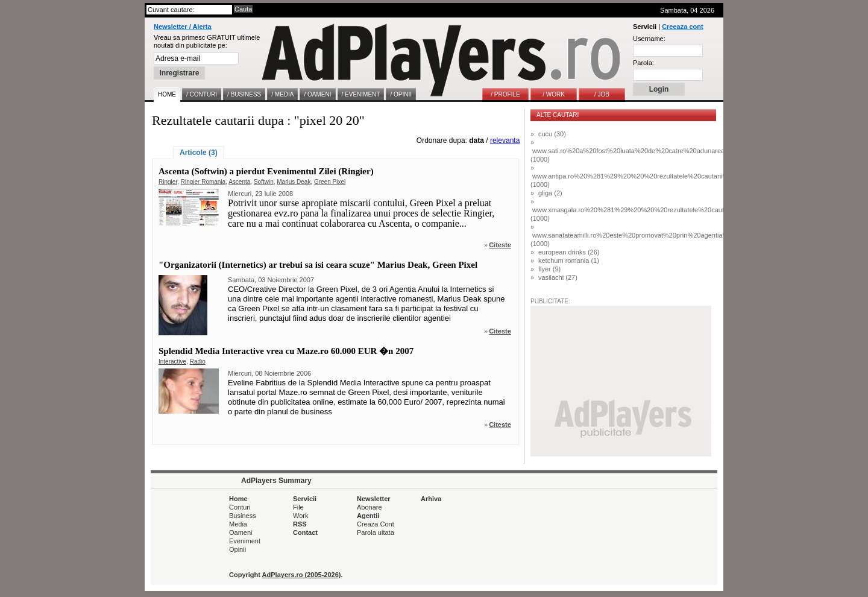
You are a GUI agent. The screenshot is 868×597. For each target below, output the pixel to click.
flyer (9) (549, 269)
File (298, 507)
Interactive (172, 362)
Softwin (264, 182)
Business (243, 516)
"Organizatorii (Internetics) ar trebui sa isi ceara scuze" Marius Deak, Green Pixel (318, 265)
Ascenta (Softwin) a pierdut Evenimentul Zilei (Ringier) (266, 171)
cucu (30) (552, 134)
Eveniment (245, 541)
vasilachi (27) (558, 277)
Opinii (237, 549)
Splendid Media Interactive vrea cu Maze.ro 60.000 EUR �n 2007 (286, 351)
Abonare (370, 507)
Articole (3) (199, 153)
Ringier (168, 182)
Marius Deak (294, 182)
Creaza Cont (376, 524)
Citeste (500, 245)
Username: (649, 39)
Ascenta (239, 182)
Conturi (240, 507)
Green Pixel (330, 182)
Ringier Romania (203, 182)
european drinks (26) (569, 252)
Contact (305, 532)
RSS (300, 524)
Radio (198, 362)
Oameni (241, 532)
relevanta (505, 141)
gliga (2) (550, 193)
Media (238, 524)
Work (300, 516)
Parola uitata (376, 532)
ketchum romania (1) (569, 261)
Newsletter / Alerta (183, 27)
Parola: (643, 63)
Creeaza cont (682, 27)
